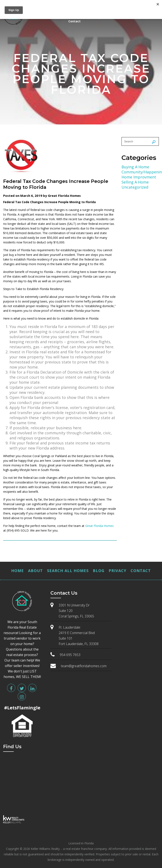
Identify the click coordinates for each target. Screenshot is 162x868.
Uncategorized (135, 187)
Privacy (117, 571)
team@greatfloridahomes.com (84, 666)
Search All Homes (68, 571)
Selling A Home (135, 182)
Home (18, 571)
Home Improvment (139, 177)
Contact (74, 21)
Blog (99, 571)
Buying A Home (135, 167)
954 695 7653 (70, 655)
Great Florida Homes (99, 526)
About (35, 571)
